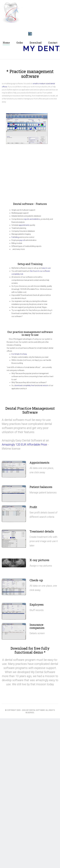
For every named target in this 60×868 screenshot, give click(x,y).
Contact (53, 43)
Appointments (39, 463)
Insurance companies (37, 626)
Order (20, 43)
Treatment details (42, 531)
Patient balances (41, 487)
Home (6, 43)
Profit (33, 507)
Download (36, 43)
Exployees (37, 605)
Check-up (36, 580)
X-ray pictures (39, 560)
